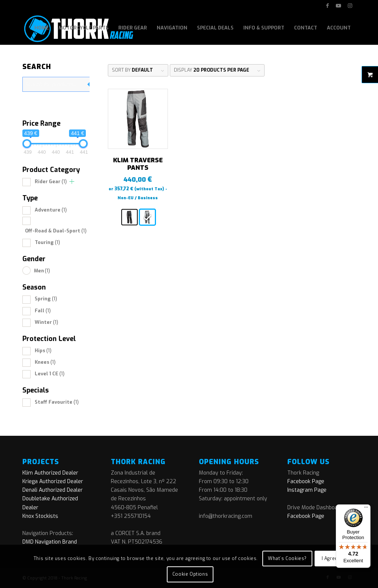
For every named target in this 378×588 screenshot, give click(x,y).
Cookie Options (190, 574)
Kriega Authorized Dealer (53, 481)
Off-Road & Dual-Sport (56, 231)
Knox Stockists (40, 516)
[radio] (129, 217)
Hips (43, 351)
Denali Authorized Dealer (53, 490)
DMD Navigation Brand (50, 542)
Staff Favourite (57, 402)
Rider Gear (51, 182)
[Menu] (366, 509)
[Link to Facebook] (327, 6)
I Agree (330, 559)
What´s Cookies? (287, 559)
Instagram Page (307, 490)
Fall (43, 311)
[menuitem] (42, 28)
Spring (46, 299)
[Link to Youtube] (339, 6)
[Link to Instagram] (350, 6)
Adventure (51, 210)
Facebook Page (306, 481)
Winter (46, 322)
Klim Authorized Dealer (50, 473)
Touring (47, 242)
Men (42, 271)
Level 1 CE (50, 374)
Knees (45, 362)
